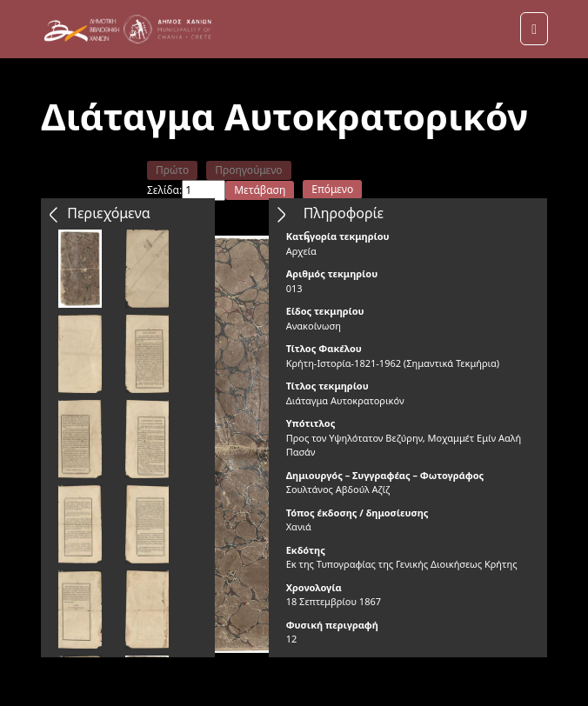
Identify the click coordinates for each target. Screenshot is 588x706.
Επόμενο (332, 189)
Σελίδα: (164, 190)
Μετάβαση (260, 190)
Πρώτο (172, 170)
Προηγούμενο (248, 170)
